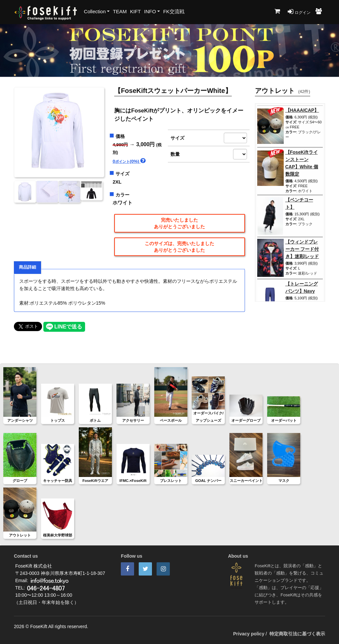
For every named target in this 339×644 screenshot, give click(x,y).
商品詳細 (27, 267)
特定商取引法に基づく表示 (297, 634)
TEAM (120, 11)
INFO (150, 11)
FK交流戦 (174, 11)
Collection (95, 11)
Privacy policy (249, 634)
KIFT (136, 11)
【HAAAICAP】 (302, 110)
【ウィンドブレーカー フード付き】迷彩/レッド (302, 249)
